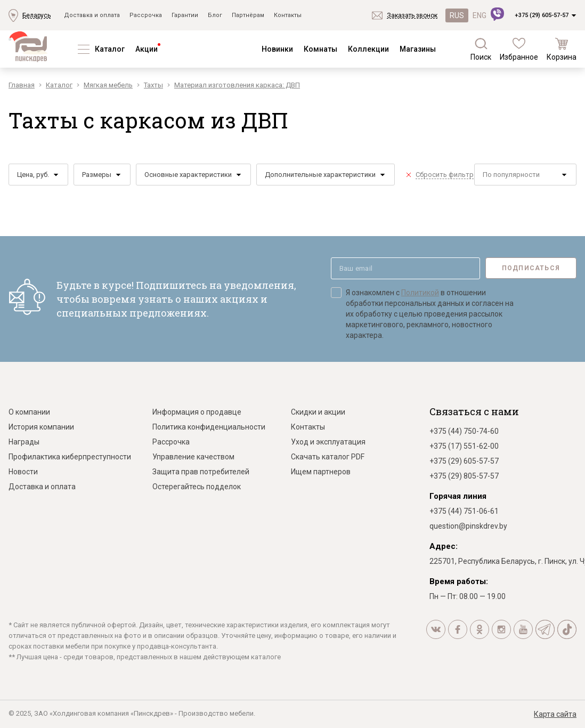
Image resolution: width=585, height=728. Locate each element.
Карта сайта (555, 714)
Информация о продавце (197, 412)
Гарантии (185, 15)
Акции (147, 49)
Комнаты (320, 49)
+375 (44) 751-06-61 (464, 511)
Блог (215, 15)
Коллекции (368, 49)
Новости (23, 472)
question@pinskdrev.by (468, 526)
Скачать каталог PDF (328, 457)
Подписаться (531, 268)
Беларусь (36, 15)
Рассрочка (146, 15)
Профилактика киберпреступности (70, 457)
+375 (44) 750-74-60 (464, 431)
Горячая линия (458, 496)
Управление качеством (193, 457)
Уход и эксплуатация (328, 442)
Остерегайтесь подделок (197, 487)
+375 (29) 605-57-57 (542, 15)
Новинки (277, 49)
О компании (29, 412)
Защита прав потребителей (201, 472)
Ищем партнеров (321, 472)
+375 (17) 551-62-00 (464, 446)
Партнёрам (248, 15)
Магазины (418, 49)
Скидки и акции (318, 412)
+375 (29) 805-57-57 (464, 476)
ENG (480, 15)
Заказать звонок (412, 15)
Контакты (288, 15)
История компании (41, 427)
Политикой (420, 293)
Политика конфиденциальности (209, 427)
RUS (457, 15)
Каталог (110, 49)
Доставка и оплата (92, 15)
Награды (24, 442)
